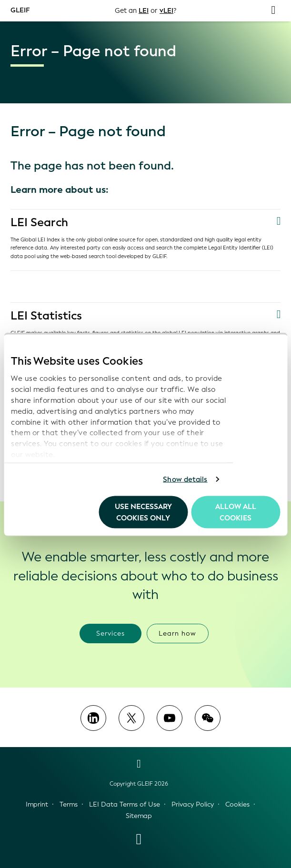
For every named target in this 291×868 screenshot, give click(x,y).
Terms (69, 804)
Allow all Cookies (236, 512)
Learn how (177, 634)
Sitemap (139, 816)
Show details (185, 479)
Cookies (237, 804)
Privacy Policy (193, 804)
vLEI (166, 11)
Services (110, 634)
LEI (144, 11)
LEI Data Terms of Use (125, 804)
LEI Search (39, 222)
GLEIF (20, 10)
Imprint (37, 804)
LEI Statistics (46, 316)
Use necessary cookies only (143, 512)
